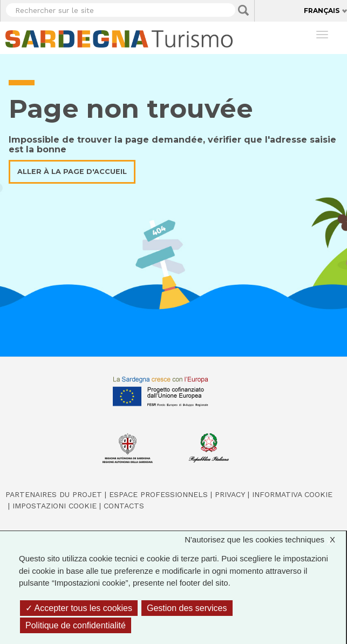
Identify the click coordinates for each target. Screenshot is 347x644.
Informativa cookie (292, 494)
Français (322, 11)
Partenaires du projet (54, 494)
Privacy (230, 494)
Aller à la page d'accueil (72, 172)
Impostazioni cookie (55, 506)
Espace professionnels (158, 494)
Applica (243, 10)
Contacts (124, 506)
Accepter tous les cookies (79, 608)
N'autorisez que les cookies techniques (265, 540)
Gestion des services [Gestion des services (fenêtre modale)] (187, 608)
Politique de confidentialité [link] (76, 625)
